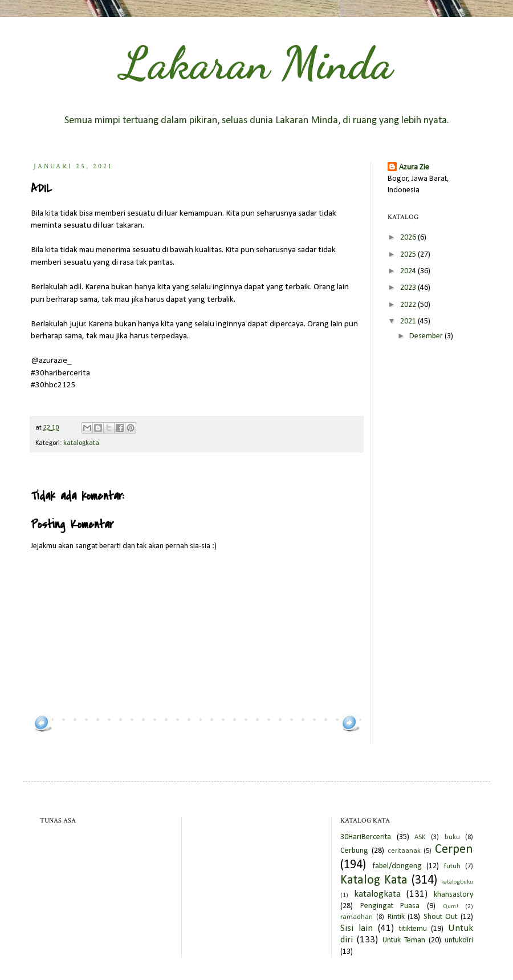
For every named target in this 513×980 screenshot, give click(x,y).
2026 (409, 238)
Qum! (451, 907)
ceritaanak (404, 851)
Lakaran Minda (256, 63)
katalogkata (81, 443)
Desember (427, 336)
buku (452, 837)
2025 (409, 255)
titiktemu (413, 929)
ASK (420, 837)
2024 (409, 271)
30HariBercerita (366, 837)
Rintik (396, 917)
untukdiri (459, 940)
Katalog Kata (374, 880)
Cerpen (454, 850)
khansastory (453, 895)
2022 (409, 305)
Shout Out (441, 917)
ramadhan (357, 917)
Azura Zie (414, 167)
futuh (452, 866)
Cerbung (354, 851)
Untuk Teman (404, 940)
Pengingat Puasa (390, 906)
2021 (409, 321)
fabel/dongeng (397, 866)
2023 (409, 288)
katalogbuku (457, 882)
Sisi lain (357, 928)
